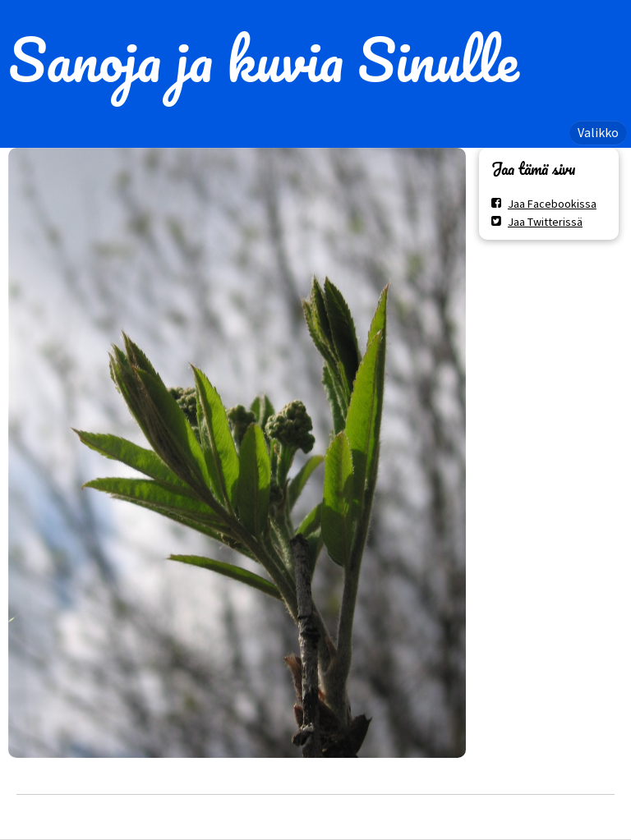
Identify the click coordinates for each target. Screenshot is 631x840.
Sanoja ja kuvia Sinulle (263, 59)
